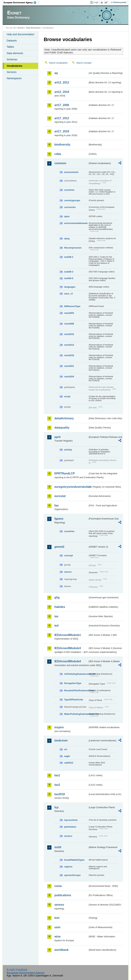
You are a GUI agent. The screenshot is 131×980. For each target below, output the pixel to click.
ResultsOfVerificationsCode (76, 690)
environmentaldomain (76, 223)
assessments (71, 172)
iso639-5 (69, 278)
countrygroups (72, 200)
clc (66, 749)
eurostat (60, 496)
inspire (59, 727)
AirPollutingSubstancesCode (76, 674)
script (67, 396)
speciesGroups (72, 875)
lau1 (57, 775)
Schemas (12, 59)
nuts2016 (69, 355)
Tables (10, 47)
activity (68, 450)
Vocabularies (14, 66)
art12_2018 (62, 92)
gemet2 (59, 547)
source (68, 572)
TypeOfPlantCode (73, 700)
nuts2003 (69, 313)
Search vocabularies (58, 63)
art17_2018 (62, 131)
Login (96, 2)
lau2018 (60, 794)
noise (58, 886)
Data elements (15, 53)
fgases (59, 519)
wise (57, 937)
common (60, 163)
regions (68, 867)
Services (11, 72)
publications (63, 895)
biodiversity (62, 145)
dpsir (67, 216)
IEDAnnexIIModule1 (68, 635)
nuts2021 (69, 366)
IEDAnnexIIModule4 (68, 661)
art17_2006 (62, 105)
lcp (56, 807)
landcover (61, 740)
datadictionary (64, 418)
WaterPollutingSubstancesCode (76, 714)
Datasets (12, 41)
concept (68, 555)
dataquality (62, 428)
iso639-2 (69, 257)
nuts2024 (69, 377)
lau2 (57, 785)
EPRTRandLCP (65, 473)
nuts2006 (69, 324)
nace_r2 (68, 294)
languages (70, 287)
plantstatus (70, 827)
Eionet (21, 28)
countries (69, 190)
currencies (70, 207)
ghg (57, 597)
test (57, 918)
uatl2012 (69, 763)
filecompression (73, 248)
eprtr (58, 437)
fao (56, 505)
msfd (58, 847)
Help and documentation (20, 34)
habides (60, 607)
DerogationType (73, 683)
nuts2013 (69, 345)
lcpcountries (71, 820)
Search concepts (84, 63)
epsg (67, 238)
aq (56, 73)
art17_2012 (62, 118)
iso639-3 (69, 272)
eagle (67, 756)
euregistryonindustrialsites (71, 487)
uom (57, 927)
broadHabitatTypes (74, 860)
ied (56, 626)
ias (56, 616)
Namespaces (14, 78)
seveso (59, 905)
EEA (21, 2)
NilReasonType (72, 306)
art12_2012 (62, 82)
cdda (58, 154)
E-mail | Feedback (17, 970)
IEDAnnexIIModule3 (68, 648)
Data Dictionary (33, 28)
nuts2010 (69, 334)
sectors (68, 836)
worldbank (61, 950)
